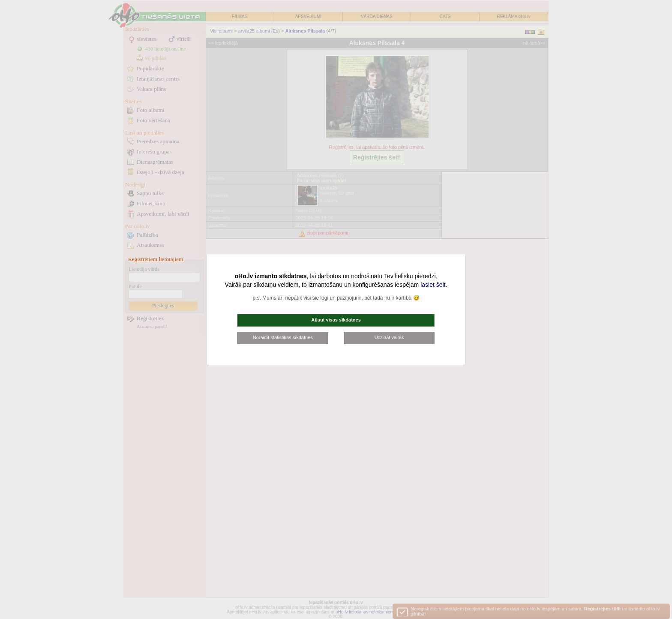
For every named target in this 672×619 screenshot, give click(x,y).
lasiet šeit (433, 285)
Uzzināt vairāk (389, 337)
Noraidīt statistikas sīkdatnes (283, 337)
